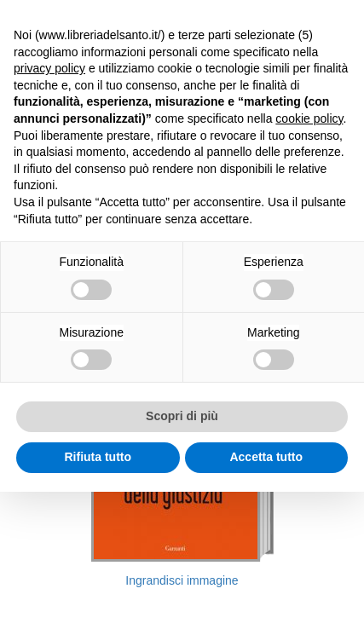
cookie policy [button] (309, 118)
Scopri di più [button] (182, 416)
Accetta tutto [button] (266, 457)
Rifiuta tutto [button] (98, 457)
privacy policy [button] (49, 68)
